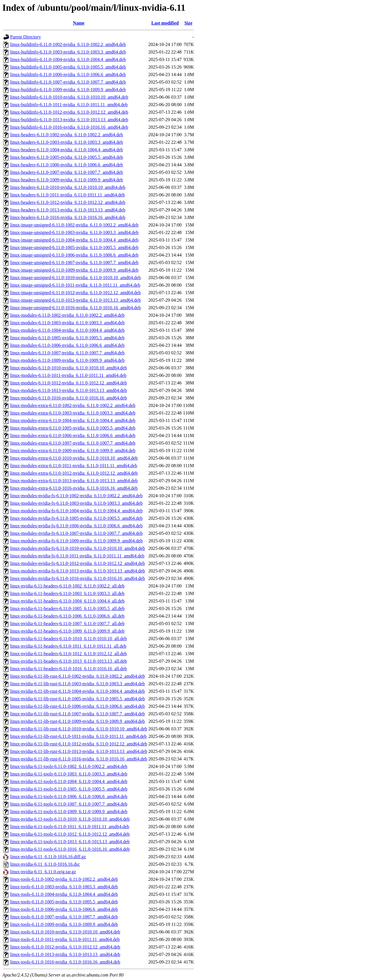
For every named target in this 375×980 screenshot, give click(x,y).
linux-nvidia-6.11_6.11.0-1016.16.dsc (45, 864)
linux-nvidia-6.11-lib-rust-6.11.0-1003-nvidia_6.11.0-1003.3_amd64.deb (77, 684)
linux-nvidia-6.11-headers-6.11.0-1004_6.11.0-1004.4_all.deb (67, 601)
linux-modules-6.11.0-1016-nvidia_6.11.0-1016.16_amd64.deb (68, 398)
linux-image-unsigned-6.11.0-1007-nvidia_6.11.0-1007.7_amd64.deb (74, 262)
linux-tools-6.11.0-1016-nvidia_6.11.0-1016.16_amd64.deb (65, 962)
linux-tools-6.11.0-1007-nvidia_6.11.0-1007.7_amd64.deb (64, 917)
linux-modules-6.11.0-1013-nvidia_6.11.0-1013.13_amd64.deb (68, 390)
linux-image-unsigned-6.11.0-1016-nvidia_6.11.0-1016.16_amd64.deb (75, 308)
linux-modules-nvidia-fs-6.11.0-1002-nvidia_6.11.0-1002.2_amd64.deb (76, 496)
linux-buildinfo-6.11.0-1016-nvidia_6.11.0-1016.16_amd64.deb (69, 127)
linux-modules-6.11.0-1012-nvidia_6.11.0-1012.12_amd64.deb (68, 383)
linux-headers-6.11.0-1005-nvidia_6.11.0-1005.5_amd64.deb (67, 157)
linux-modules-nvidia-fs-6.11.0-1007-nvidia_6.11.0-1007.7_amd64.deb (76, 533)
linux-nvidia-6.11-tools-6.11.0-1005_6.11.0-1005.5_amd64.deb (69, 789)
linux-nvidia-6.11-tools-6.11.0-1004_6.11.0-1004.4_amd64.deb (69, 781)
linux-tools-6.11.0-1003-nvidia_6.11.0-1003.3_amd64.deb (64, 887)
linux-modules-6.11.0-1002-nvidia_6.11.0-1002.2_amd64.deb (67, 315)
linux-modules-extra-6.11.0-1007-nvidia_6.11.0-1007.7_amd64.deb (73, 443)
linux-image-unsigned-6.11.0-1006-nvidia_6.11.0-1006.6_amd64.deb (74, 255)
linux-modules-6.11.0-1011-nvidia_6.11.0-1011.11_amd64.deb (68, 375)
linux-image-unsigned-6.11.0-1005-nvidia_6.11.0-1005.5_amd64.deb (74, 247)
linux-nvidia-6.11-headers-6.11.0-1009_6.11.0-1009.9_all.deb (67, 631)
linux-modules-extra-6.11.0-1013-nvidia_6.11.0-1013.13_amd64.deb (74, 481)
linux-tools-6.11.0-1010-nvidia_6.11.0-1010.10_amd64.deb (65, 932)
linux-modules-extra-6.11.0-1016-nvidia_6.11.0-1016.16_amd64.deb (74, 488)
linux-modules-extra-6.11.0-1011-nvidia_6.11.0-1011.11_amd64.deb (74, 466)
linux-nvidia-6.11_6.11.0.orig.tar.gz (43, 872)
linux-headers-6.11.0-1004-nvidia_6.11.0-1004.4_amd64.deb (67, 150)
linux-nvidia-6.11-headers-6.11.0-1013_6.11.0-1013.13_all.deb (68, 661)
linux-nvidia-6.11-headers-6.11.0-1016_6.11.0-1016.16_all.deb (68, 669)
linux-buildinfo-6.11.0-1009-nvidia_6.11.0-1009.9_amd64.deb (68, 90)
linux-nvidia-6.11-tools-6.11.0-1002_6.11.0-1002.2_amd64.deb (69, 766)
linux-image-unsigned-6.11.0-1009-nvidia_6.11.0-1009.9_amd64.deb (74, 270)
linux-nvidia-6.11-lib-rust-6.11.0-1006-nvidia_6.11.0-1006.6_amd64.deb (77, 706)
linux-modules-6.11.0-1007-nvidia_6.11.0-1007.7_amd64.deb (67, 353)
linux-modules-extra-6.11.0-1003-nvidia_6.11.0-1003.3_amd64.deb (73, 413)
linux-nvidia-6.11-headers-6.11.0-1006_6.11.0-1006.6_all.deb (67, 616)
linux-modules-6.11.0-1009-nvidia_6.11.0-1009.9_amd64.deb (67, 360)
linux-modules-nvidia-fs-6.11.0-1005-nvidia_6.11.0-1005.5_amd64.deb (76, 518)
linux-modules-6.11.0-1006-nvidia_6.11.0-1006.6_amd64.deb (67, 345)
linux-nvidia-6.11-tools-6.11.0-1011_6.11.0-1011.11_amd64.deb (70, 827)
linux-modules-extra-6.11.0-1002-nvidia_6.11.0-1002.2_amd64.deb (73, 405)
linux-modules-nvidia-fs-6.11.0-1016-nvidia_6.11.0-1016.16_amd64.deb (77, 578)
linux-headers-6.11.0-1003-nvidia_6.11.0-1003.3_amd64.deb (67, 142)
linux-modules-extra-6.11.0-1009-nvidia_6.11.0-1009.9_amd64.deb (73, 451)
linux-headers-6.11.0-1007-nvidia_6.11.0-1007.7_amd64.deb (67, 172)
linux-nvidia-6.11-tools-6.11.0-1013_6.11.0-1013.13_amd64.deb (70, 842)
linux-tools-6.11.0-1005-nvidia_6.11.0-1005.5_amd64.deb (64, 902)
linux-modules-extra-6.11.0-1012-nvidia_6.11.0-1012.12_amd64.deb (74, 473)
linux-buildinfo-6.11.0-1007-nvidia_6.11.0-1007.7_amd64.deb (68, 82)
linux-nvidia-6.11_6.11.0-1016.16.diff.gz (48, 857)
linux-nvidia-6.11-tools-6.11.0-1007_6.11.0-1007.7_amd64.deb (69, 804)
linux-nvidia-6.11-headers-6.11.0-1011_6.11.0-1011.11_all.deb (68, 646)
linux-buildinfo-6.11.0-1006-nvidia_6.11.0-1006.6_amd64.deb (68, 74)
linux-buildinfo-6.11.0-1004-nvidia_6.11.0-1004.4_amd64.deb (68, 59)
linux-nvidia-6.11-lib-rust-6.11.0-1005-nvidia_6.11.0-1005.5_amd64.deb (77, 699)
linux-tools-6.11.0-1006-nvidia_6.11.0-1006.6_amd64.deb (64, 909)
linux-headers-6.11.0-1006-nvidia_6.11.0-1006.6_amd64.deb (67, 165)
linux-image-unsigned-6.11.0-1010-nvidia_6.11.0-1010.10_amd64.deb (75, 278)
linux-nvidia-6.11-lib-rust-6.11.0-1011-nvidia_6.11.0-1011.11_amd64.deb (78, 736)
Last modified (165, 23)
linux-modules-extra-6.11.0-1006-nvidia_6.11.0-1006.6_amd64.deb (73, 435)
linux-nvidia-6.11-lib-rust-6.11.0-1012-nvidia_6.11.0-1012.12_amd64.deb (79, 744)
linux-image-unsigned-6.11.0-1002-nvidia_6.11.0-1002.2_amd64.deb (74, 225)
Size (189, 23)
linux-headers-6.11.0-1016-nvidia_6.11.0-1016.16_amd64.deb (68, 217)
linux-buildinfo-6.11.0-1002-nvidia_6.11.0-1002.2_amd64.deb (68, 44)
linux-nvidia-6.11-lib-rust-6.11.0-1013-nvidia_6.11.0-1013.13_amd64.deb (79, 751)
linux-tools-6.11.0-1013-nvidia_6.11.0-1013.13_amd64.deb (65, 954)
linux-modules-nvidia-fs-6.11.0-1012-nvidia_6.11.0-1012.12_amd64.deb (77, 563)
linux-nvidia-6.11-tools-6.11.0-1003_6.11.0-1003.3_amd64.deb (69, 774)
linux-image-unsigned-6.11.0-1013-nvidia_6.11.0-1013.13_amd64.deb (75, 300)
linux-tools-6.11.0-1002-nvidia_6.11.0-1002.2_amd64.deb (64, 879)
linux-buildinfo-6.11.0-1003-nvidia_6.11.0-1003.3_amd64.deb (68, 52)
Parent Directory (25, 37)
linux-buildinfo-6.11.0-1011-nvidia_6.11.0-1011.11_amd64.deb (69, 105)
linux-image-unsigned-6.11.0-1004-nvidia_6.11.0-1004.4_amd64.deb (74, 240)
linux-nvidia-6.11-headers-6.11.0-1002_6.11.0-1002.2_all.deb (67, 586)
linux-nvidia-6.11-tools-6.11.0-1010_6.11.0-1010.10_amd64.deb (70, 819)
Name (79, 23)
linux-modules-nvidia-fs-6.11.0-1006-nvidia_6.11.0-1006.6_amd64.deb (76, 526)
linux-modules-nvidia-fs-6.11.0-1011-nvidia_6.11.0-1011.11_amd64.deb (77, 556)
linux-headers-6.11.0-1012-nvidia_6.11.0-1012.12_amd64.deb (68, 202)
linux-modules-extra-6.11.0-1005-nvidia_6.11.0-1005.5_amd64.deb (73, 428)
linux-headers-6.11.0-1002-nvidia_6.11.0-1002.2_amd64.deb (67, 135)
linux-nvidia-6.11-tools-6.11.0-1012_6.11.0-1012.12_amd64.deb (70, 834)
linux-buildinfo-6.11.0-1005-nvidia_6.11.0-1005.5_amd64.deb (68, 67)
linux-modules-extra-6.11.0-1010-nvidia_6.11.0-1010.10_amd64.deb (74, 458)
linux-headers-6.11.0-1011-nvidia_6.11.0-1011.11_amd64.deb (67, 195)
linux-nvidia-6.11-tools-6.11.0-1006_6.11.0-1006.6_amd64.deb (69, 796)
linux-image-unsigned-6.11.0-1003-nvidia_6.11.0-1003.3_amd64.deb (74, 232)
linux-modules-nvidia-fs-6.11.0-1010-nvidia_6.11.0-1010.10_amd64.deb (77, 548)
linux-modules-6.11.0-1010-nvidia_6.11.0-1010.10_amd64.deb (68, 368)
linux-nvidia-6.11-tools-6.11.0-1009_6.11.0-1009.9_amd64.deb (69, 812)
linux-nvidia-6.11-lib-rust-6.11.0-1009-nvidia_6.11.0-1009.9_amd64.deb (77, 721)
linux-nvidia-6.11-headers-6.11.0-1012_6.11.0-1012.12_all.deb (68, 654)
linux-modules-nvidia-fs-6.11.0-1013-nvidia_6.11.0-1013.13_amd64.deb (77, 571)
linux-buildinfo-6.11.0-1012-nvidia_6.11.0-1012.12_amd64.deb (69, 112)
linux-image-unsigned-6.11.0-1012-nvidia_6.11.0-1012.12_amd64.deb (75, 293)
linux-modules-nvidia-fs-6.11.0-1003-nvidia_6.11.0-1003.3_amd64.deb (76, 503)
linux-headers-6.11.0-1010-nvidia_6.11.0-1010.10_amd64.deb (68, 187)
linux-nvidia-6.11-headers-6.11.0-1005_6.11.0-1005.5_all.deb (67, 608)
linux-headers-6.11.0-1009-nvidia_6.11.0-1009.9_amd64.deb (67, 180)
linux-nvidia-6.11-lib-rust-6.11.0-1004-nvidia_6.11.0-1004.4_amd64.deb (77, 691)
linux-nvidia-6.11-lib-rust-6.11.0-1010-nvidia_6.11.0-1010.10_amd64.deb (79, 729)
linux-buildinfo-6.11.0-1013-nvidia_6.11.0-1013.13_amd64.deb (69, 120)
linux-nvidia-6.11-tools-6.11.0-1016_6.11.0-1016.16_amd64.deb (70, 849)
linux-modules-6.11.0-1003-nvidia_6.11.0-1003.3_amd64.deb (67, 323)
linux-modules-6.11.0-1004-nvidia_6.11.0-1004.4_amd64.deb (67, 330)
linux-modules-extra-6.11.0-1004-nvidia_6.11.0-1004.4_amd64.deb (73, 420)
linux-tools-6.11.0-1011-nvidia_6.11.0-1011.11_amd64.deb (65, 939)
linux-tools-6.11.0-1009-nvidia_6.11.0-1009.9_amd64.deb (64, 924)
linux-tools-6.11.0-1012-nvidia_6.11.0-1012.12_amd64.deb (65, 947)
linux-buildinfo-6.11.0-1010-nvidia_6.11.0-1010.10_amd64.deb (69, 97)
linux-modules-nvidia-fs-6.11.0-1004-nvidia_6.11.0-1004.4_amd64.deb (76, 511)
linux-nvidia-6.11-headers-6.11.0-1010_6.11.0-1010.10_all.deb (68, 639)
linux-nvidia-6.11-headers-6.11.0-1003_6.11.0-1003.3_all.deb (67, 593)
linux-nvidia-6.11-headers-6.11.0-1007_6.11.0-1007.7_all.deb (67, 623)
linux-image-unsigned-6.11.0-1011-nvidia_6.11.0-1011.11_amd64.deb (75, 285)
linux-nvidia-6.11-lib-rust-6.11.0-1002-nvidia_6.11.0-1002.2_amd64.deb (77, 676)
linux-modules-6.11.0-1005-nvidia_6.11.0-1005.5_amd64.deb (67, 338)
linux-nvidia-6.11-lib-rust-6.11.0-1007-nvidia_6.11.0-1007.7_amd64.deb (77, 714)
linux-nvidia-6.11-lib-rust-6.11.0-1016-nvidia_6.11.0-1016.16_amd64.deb (79, 759)
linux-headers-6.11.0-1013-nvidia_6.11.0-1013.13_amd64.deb (68, 210)
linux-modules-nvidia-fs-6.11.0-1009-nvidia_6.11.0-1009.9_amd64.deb (76, 541)
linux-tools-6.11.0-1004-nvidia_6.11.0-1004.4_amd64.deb (64, 894)
